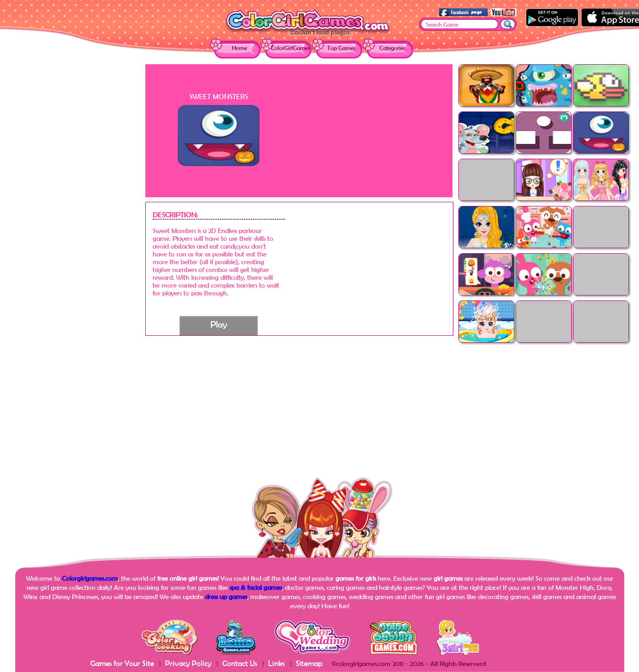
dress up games (226, 597)
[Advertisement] (72, 202)
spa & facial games (256, 587)
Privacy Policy (188, 663)
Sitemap (309, 663)
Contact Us (240, 663)
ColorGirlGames (290, 48)
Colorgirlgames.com (90, 578)
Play (219, 324)
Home (240, 48)
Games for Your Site (122, 663)
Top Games (341, 48)
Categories (392, 48)
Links (276, 663)
